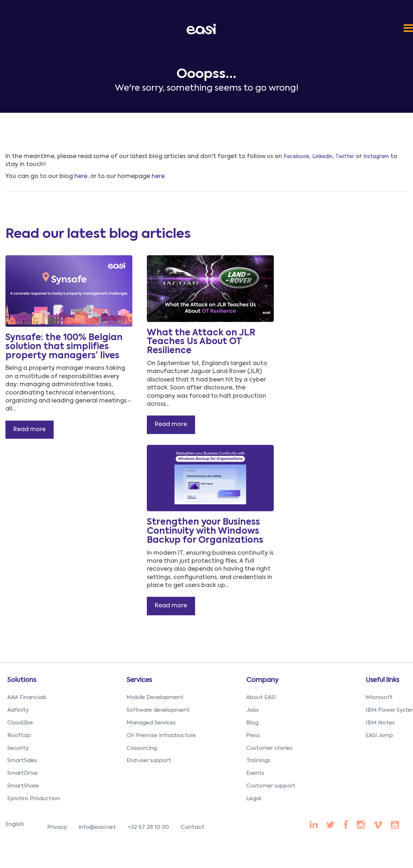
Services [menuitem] (139, 680)
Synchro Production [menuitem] (34, 799)
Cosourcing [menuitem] (142, 748)
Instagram (376, 157)
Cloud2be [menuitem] (20, 723)
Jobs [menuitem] (253, 710)
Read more (30, 430)
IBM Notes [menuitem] (380, 723)
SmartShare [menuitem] (23, 786)
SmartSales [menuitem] (22, 760)
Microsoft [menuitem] (379, 697)
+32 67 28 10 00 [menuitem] (148, 827)
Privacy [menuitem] (57, 827)
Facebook (296, 157)
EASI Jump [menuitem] (379, 735)
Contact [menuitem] (193, 827)
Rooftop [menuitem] (19, 735)
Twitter (345, 157)
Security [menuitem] (18, 748)
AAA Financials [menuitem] (27, 697)
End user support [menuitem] (149, 760)
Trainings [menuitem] (258, 760)
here (81, 177)
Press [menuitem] (253, 735)
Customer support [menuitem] (271, 786)
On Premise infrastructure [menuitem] (161, 735)
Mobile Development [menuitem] (155, 697)
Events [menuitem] (255, 773)
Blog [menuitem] (252, 723)
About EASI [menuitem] (261, 697)
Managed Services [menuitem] (151, 723)
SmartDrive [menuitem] (22, 773)
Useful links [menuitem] (382, 680)
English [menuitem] (15, 824)
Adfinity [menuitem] (18, 710)
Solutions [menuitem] (22, 680)
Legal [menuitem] (254, 799)
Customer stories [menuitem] (269, 748)
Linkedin (322, 157)
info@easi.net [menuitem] (97, 827)
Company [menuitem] (262, 680)
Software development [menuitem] (158, 710)
